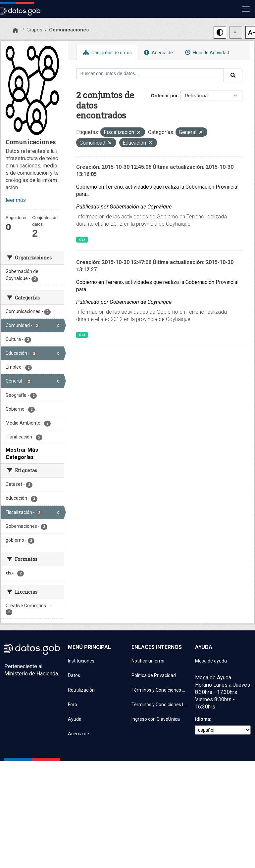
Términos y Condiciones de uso (159, 690)
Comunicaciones (69, 30)
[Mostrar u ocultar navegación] (246, 9)
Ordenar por (164, 96)
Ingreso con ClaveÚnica (156, 719)
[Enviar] (233, 75)
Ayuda (75, 719)
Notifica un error (148, 661)
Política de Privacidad (154, 675)
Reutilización (81, 690)
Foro (73, 705)
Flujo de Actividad (206, 52)
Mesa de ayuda (211, 661)
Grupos (34, 30)
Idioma (203, 719)
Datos (74, 675)
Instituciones (81, 661)
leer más (16, 200)
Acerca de (158, 52)
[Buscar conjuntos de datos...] (150, 74)
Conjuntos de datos (107, 52)
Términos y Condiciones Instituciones (159, 705)
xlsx (82, 239)
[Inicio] (15, 30)
